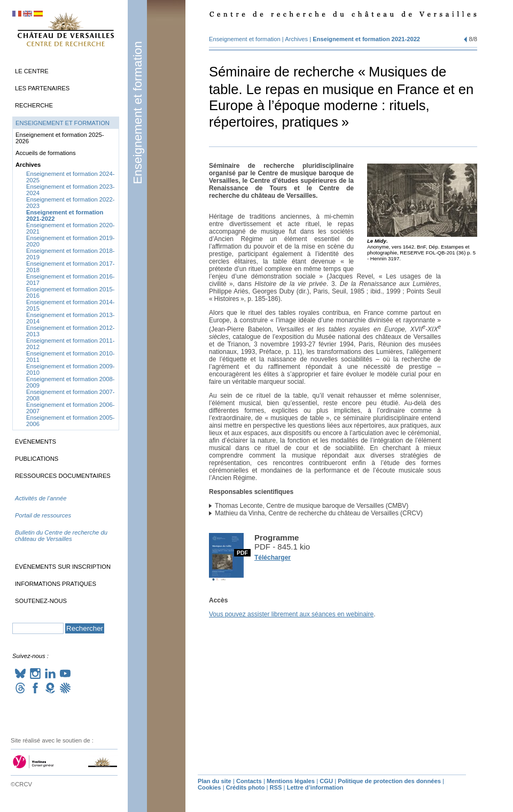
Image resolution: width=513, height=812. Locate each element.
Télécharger (273, 558)
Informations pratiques (56, 584)
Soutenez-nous (41, 601)
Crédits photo (246, 787)
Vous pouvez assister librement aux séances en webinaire (291, 614)
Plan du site (215, 781)
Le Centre (32, 71)
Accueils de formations (46, 153)
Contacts (249, 781)
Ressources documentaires (63, 476)
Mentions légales (291, 781)
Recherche (34, 105)
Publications (37, 459)
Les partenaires (42, 88)
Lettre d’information (315, 787)
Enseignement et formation (138, 113)
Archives (296, 39)
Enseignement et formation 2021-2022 (366, 39)
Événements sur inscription (63, 567)
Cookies (209, 787)
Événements (36, 442)
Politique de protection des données (389, 781)
